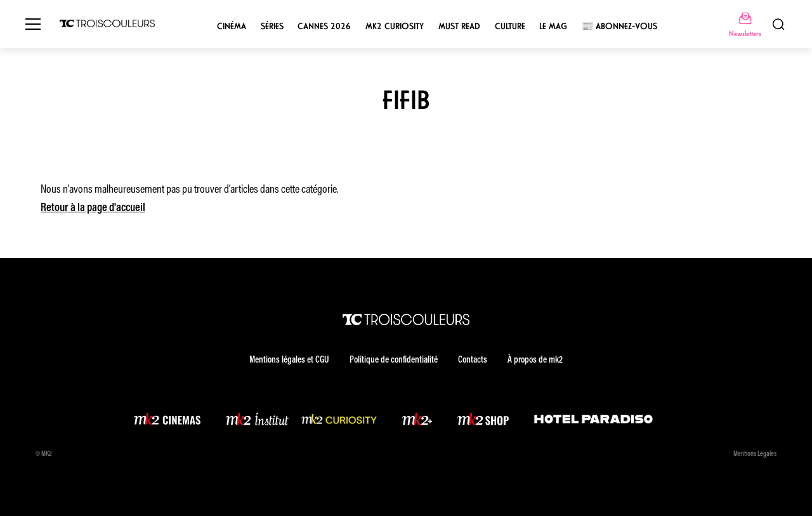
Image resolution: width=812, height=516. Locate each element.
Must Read (459, 26)
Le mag (553, 26)
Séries (272, 26)
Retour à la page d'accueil (93, 209)
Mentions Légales (755, 454)
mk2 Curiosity (395, 26)
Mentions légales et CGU (289, 360)
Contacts (473, 360)
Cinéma (232, 26)
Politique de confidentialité (394, 360)
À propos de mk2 (535, 360)
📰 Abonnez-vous (619, 26)
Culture (510, 26)
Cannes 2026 (324, 26)
